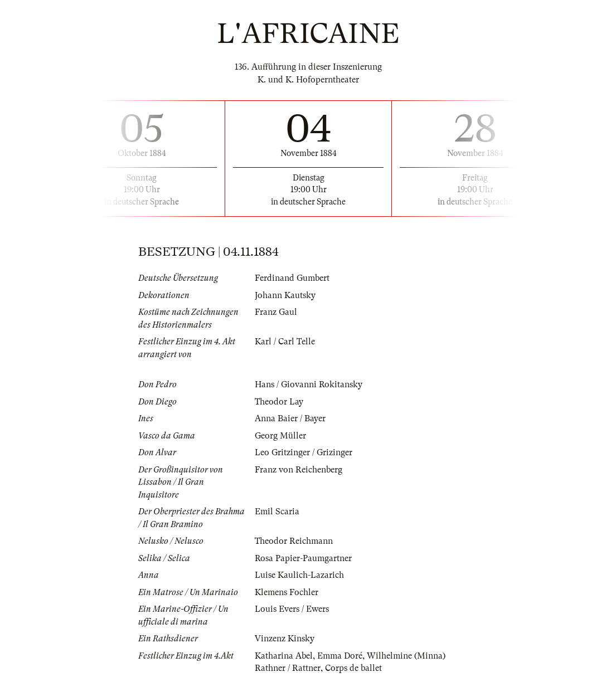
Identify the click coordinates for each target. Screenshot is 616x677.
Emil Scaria (277, 512)
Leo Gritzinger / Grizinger (304, 452)
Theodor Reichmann (294, 541)
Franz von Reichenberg (299, 470)
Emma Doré (340, 656)
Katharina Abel (284, 656)
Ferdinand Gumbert (292, 278)
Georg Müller (280, 436)
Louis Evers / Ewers (292, 609)
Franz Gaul (276, 312)
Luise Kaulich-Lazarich (299, 575)
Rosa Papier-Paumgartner (303, 558)
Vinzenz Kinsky (285, 639)
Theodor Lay (279, 402)
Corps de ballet (353, 668)
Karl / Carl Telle (285, 342)
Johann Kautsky (285, 295)
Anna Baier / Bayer (290, 418)
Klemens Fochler (287, 592)
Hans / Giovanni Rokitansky (309, 384)
